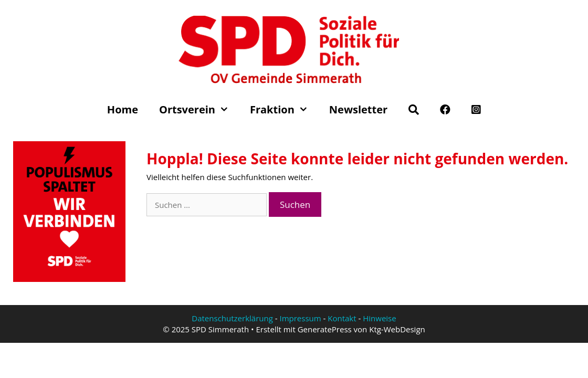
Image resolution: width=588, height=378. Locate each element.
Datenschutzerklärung (232, 318)
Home (123, 109)
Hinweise (379, 318)
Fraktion (284, 110)
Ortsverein (199, 110)
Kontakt (342, 318)
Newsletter (358, 109)
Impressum (300, 318)
